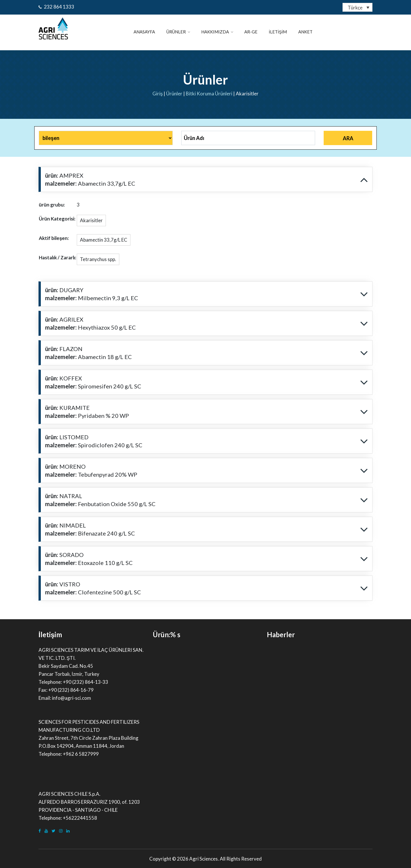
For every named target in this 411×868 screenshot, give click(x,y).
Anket (305, 32)
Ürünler (178, 32)
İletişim (278, 32)
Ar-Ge (251, 32)
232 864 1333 (56, 7)
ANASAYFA (144, 32)
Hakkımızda (217, 32)
